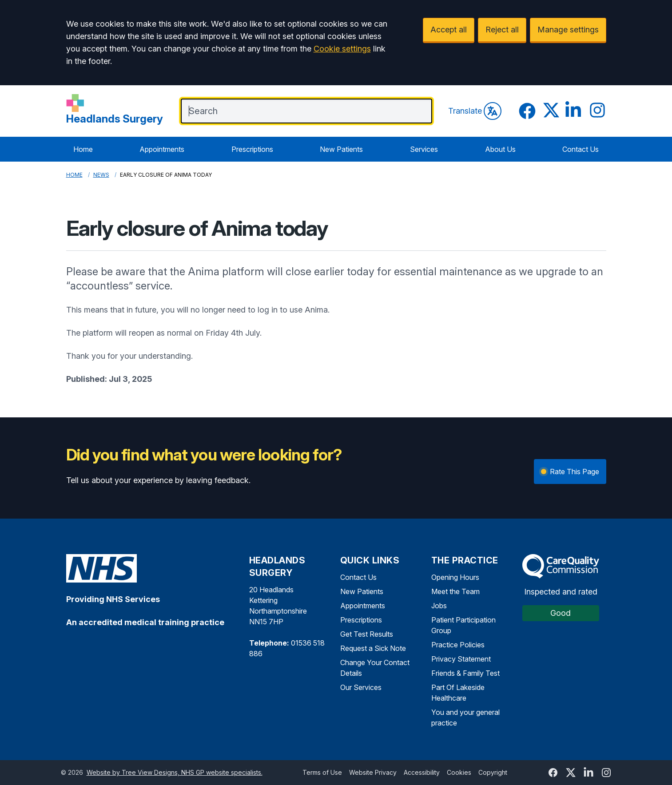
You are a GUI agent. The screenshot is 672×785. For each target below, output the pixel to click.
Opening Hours (455, 577)
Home (83, 149)
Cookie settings (342, 49)
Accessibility (422, 772)
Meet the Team (455, 591)
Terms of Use (322, 772)
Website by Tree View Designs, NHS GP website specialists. (175, 772)
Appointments (162, 149)
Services (424, 149)
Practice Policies (458, 645)
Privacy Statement (461, 659)
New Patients (341, 149)
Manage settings (568, 30)
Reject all (502, 30)
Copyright (493, 772)
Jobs (439, 606)
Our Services (361, 687)
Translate (475, 111)
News (101, 175)
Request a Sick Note (373, 648)
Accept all (449, 30)
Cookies (459, 772)
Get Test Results (367, 634)
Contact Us (581, 149)
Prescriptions (252, 149)
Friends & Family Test (465, 673)
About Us (500, 149)
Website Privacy (373, 772)
